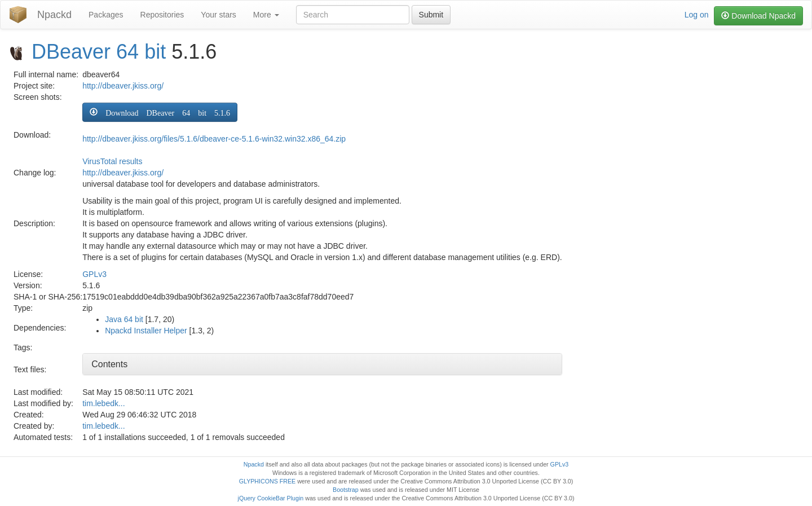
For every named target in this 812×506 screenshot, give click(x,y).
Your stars (219, 15)
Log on (697, 15)
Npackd (54, 15)
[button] (160, 112)
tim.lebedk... (103, 403)
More (266, 15)
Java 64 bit (124, 319)
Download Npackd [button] (758, 16)
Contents (109, 364)
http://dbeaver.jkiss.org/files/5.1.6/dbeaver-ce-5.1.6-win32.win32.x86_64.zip (214, 139)
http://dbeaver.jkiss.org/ (123, 86)
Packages (106, 15)
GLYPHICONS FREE (267, 481)
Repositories (162, 15)
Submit (431, 15)
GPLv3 (94, 274)
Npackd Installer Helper (146, 331)
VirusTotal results (112, 161)
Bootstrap (346, 490)
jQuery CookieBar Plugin (271, 498)
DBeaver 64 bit (99, 52)
